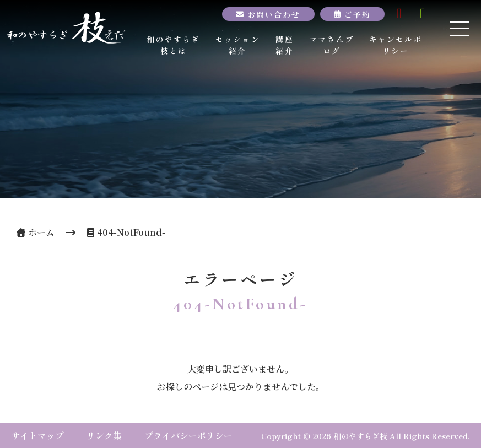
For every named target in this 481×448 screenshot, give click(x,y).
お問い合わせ (274, 14)
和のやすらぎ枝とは (173, 45)
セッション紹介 (238, 45)
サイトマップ (37, 435)
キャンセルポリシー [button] (396, 45)
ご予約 (358, 14)
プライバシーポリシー (188, 435)
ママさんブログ (331, 45)
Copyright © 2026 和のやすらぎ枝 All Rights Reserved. (366, 436)
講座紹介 (284, 45)
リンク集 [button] (104, 435)
